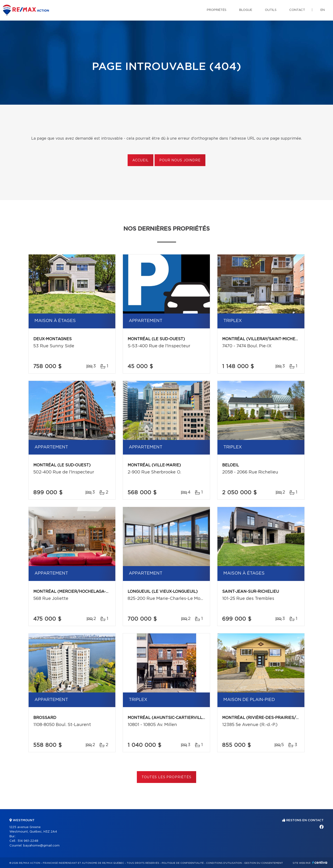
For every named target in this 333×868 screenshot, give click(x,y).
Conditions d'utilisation (224, 863)
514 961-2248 (28, 841)
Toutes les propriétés (166, 777)
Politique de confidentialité (183, 863)
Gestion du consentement (264, 863)
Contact (297, 10)
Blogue (246, 10)
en (323, 10)
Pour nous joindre (180, 160)
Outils (271, 10)
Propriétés (217, 10)
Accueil (141, 160)
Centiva (320, 862)
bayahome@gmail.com (41, 846)
